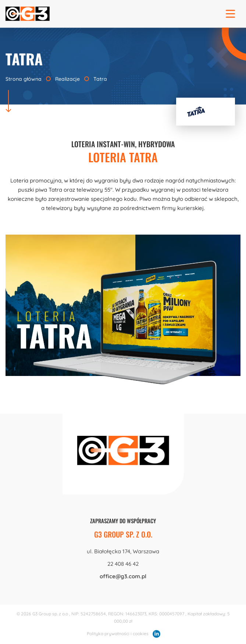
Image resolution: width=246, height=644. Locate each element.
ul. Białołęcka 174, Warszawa (123, 551)
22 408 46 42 (123, 564)
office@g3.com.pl (123, 576)
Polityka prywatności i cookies (118, 634)
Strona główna (24, 79)
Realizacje (67, 79)
